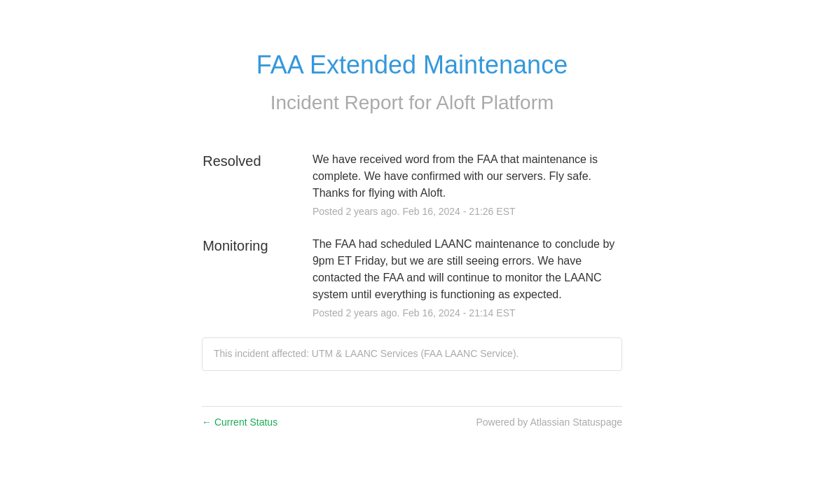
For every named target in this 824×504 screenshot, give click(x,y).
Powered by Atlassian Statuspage (549, 422)
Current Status (240, 422)
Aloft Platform (495, 103)
